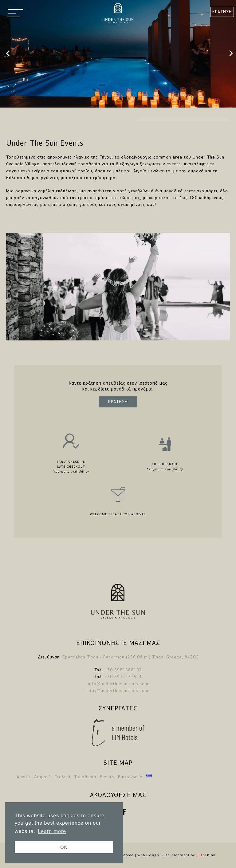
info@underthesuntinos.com (118, 684)
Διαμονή (42, 777)
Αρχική (23, 777)
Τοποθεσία (85, 777)
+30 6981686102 (123, 670)
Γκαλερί (63, 777)
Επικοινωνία (130, 777)
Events (107, 777)
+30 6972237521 (123, 677)
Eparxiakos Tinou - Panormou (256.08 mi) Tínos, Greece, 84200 (130, 657)
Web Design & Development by (176, 855)
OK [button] (64, 847)
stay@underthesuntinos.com (118, 691)
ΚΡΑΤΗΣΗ (222, 12)
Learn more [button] (52, 831)
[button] (16, 14)
